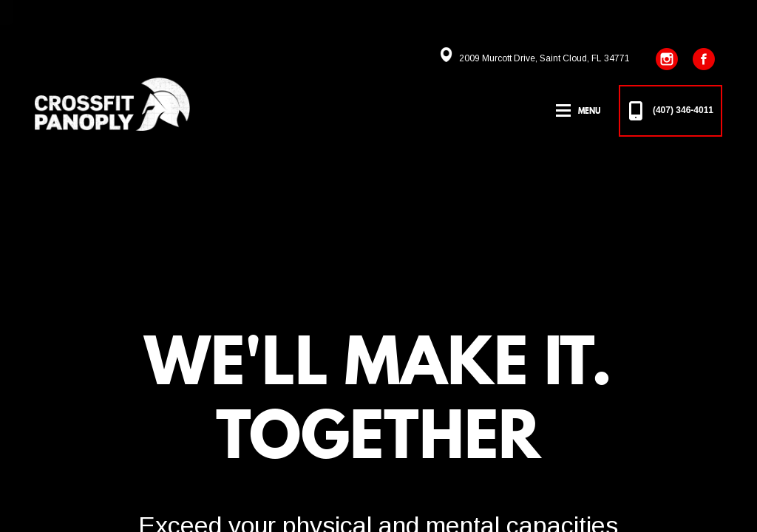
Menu (589, 111)
